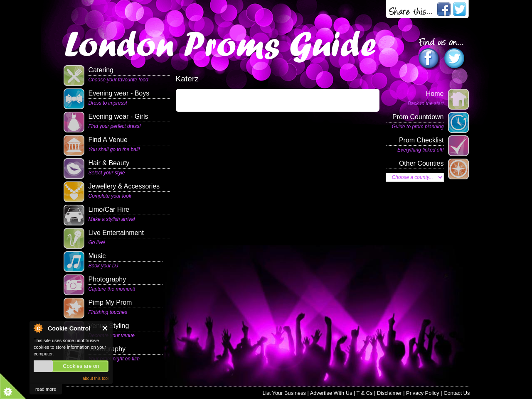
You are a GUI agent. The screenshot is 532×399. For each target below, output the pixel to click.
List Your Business (284, 393)
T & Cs (365, 393)
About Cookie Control (38, 328)
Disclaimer (389, 393)
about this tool (96, 378)
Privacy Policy (423, 393)
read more (46, 389)
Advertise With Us (331, 393)
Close (105, 328)
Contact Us (457, 393)
